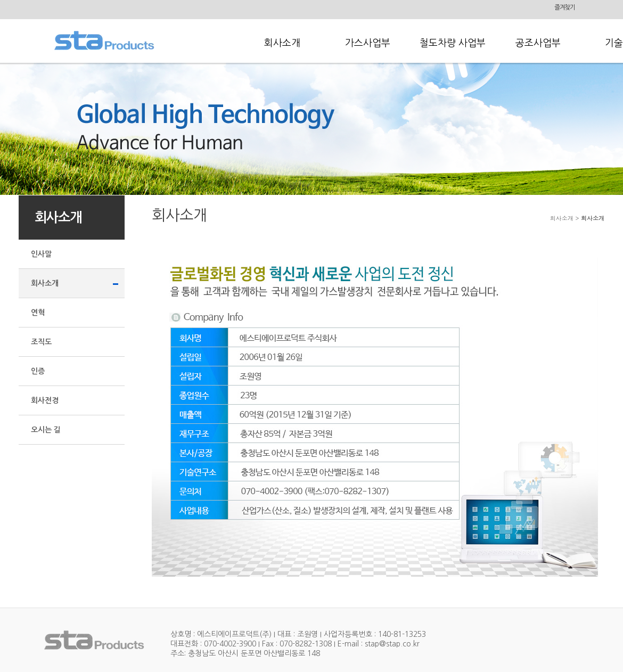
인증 (38, 371)
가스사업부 (368, 43)
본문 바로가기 (0, 0)
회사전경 (45, 400)
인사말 (41, 254)
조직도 (41, 342)
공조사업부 (538, 43)
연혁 (38, 313)
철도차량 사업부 (453, 43)
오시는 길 (46, 430)
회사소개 (282, 43)
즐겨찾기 (565, 7)
